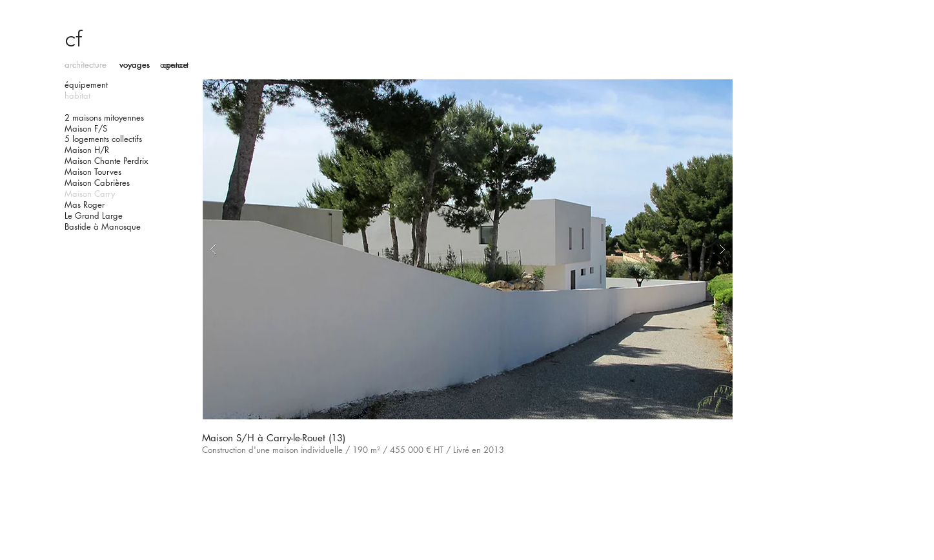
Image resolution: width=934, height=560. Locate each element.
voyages (135, 65)
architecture (86, 65)
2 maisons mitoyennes (104, 117)
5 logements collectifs (103, 139)
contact (176, 65)
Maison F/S (86, 128)
